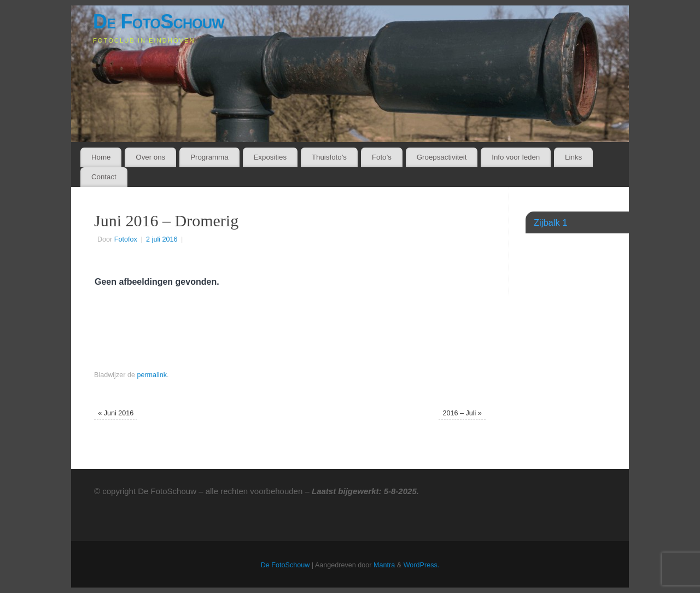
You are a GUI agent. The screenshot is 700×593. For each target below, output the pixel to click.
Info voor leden (516, 157)
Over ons (150, 157)
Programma (209, 157)
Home (101, 157)
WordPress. (422, 565)
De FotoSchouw (159, 22)
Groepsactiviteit (442, 157)
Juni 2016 (116, 413)
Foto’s (382, 157)
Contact (104, 177)
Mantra (384, 565)
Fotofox (126, 239)
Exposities (270, 157)
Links (573, 157)
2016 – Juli (462, 413)
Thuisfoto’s (329, 157)
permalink (152, 375)
